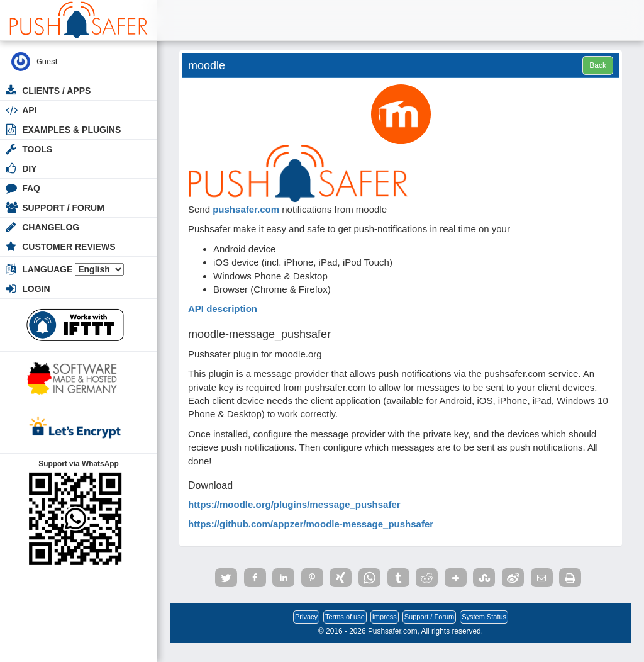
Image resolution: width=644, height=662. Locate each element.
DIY (29, 169)
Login (36, 289)
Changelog (51, 227)
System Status (484, 617)
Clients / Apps (56, 91)
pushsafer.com (246, 209)
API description (223, 309)
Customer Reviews (69, 247)
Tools (37, 149)
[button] (226, 578)
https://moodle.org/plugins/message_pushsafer (294, 504)
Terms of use (345, 617)
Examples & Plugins (71, 130)
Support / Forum (63, 208)
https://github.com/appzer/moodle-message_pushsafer (311, 524)
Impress (385, 617)
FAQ (31, 188)
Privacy (306, 617)
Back (598, 65)
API (29, 110)
